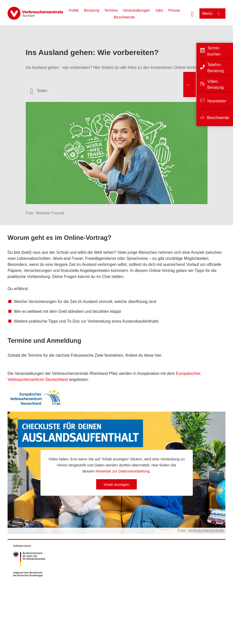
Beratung (92, 10)
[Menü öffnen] (212, 13)
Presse (174, 10)
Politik (74, 10)
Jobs (159, 10)
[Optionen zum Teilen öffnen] (39, 91)
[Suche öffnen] (192, 13)
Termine (111, 10)
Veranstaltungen (136, 10)
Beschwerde (124, 17)
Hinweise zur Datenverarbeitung (123, 471)
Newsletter (217, 101)
